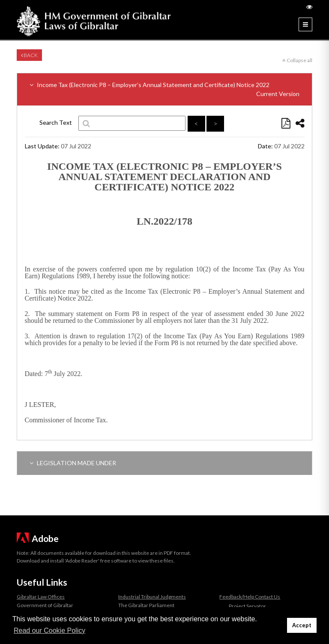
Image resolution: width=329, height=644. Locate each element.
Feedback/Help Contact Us (250, 597)
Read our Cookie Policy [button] (49, 630)
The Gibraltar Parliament (146, 605)
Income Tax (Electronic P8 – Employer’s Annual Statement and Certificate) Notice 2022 (164, 90)
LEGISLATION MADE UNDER (73, 463)
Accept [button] (302, 625)
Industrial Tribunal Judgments (152, 597)
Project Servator (247, 606)
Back (29, 55)
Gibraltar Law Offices (41, 597)
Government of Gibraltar (45, 605)
